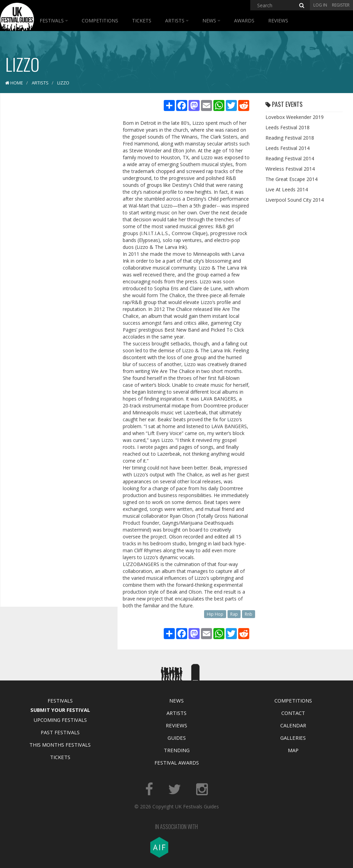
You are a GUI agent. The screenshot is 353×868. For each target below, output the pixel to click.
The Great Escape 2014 (291, 179)
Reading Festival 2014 (290, 158)
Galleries (293, 738)
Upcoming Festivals (60, 720)
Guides (177, 738)
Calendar (293, 725)
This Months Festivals (60, 745)
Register (341, 5)
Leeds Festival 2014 (288, 148)
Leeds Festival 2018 (288, 127)
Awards (244, 21)
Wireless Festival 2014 (290, 169)
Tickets (142, 21)
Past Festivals (60, 732)
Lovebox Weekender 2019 (295, 117)
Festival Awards (177, 763)
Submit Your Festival (60, 710)
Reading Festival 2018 (290, 138)
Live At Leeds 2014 (287, 189)
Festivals (54, 21)
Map (293, 750)
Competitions (100, 21)
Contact (293, 713)
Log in (320, 5)
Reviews (278, 21)
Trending (177, 750)
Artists (177, 21)
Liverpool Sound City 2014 (295, 200)
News (211, 21)
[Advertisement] (57, 207)
